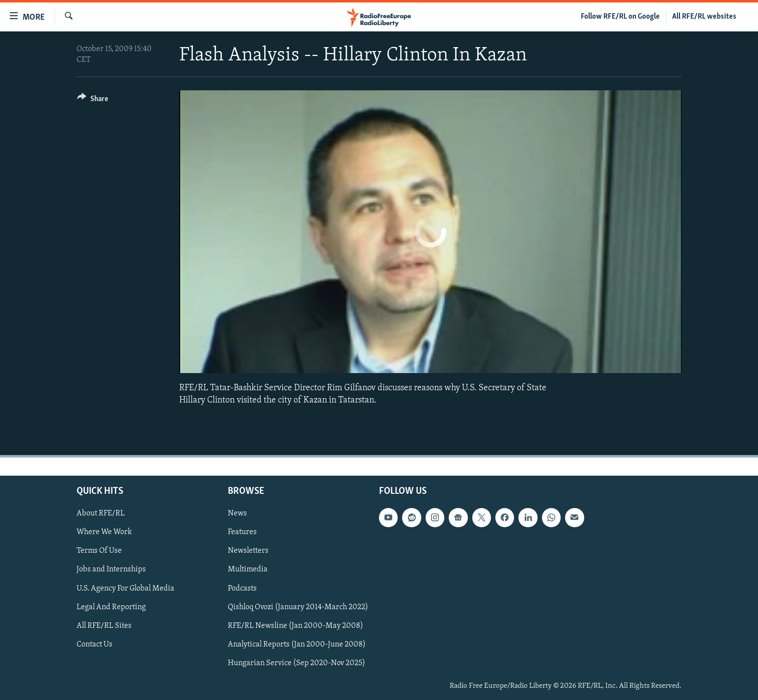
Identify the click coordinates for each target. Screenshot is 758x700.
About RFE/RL (101, 513)
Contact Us (95, 645)
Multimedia (248, 569)
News (237, 513)
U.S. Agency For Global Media (125, 588)
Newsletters (248, 551)
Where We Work (104, 532)
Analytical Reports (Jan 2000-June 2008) (297, 645)
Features (242, 532)
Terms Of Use (99, 551)
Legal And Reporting (111, 607)
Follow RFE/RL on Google (620, 17)
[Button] (93, 100)
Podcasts (242, 588)
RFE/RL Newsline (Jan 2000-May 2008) (296, 626)
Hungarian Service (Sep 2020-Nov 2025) (297, 663)
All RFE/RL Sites (104, 626)
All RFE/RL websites (704, 17)
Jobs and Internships (111, 569)
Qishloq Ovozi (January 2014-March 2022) (298, 607)
